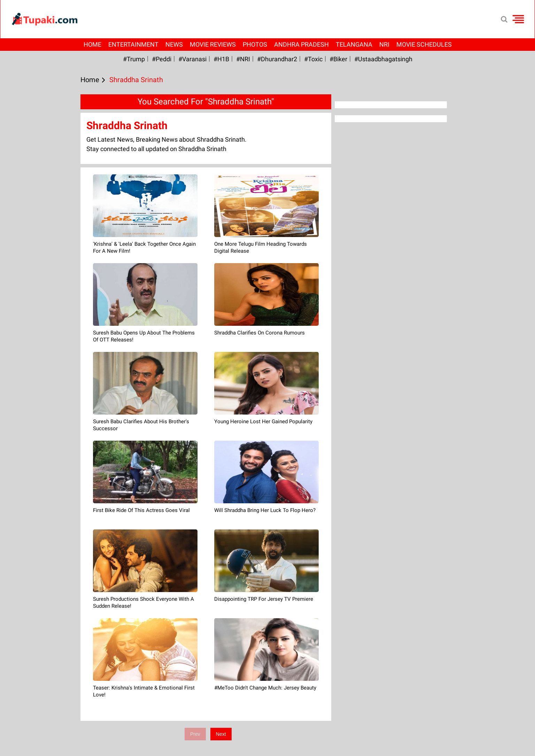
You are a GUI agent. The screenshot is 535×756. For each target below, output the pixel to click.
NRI (384, 44)
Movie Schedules (424, 44)
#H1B (221, 59)
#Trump (134, 59)
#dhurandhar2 (277, 59)
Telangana (354, 44)
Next (221, 734)
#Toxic (313, 59)
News (174, 44)
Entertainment (133, 44)
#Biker (338, 59)
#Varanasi (192, 59)
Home (92, 44)
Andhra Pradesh (301, 44)
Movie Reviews (213, 44)
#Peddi (162, 59)
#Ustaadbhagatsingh (383, 59)
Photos (255, 44)
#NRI (243, 59)
